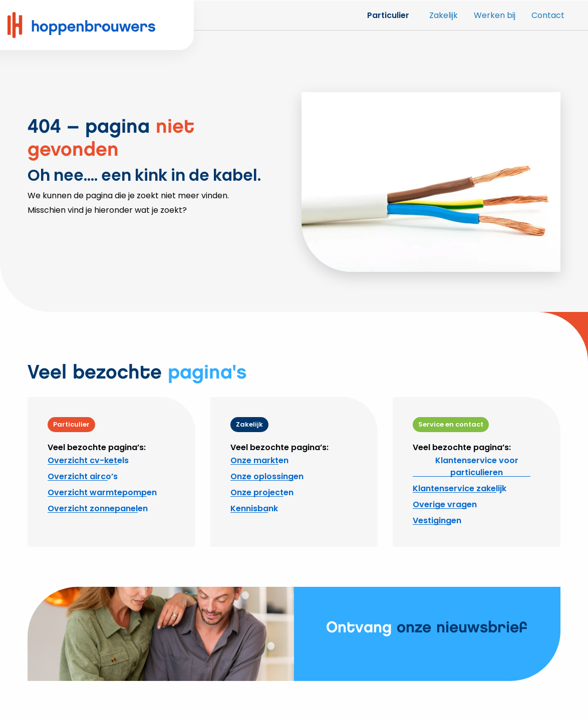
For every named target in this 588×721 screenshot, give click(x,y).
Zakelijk (444, 15)
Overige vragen (445, 504)
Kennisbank (254, 508)
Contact (548, 15)
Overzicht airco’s (83, 476)
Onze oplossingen (267, 476)
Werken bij (495, 15)
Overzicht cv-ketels (88, 460)
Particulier (388, 15)
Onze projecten (262, 492)
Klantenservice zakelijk (460, 488)
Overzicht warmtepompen (102, 492)
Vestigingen (437, 520)
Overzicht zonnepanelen (98, 508)
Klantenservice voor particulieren (477, 466)
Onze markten (259, 460)
